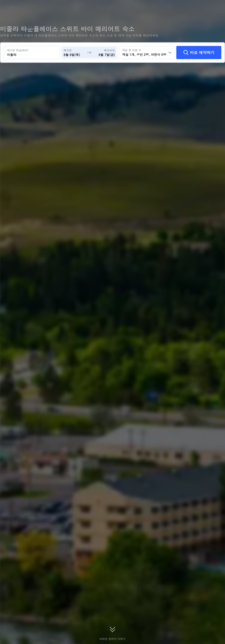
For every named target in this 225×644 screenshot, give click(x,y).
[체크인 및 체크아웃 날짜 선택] (75, 53)
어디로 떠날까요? (18, 50)
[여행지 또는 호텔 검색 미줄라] (32, 53)
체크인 (68, 50)
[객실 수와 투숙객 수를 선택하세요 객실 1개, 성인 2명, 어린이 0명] (147, 53)
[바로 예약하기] (199, 53)
